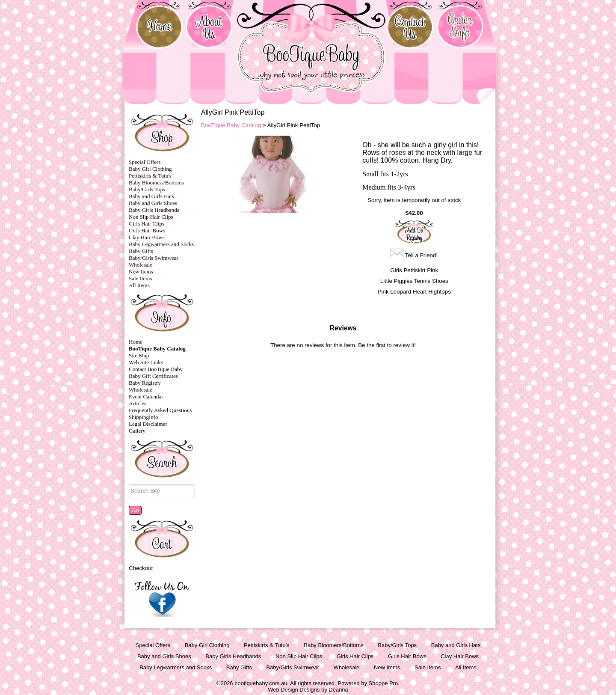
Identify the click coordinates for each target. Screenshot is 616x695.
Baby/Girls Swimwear (154, 258)
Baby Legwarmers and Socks (161, 244)
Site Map (139, 355)
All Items (139, 285)
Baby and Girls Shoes (153, 203)
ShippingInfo (144, 417)
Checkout (141, 568)
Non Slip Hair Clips (151, 217)
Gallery (137, 431)
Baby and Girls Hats (151, 196)
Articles (138, 403)
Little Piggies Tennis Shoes (414, 281)
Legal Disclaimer (148, 424)
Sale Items (141, 278)
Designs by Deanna (324, 690)
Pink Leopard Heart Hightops (414, 292)
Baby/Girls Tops (147, 189)
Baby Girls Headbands (154, 210)
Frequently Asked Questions (160, 410)
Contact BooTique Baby (156, 369)
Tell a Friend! (421, 255)
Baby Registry (145, 383)
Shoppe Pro (384, 683)
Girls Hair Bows (147, 230)
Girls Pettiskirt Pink (414, 270)
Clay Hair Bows (147, 237)
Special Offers (145, 162)
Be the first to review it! (387, 345)
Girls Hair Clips (147, 224)
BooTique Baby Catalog (157, 349)
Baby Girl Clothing (150, 169)
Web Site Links (146, 362)
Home (136, 342)
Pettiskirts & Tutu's (150, 176)
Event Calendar (146, 397)
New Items (141, 272)
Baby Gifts (141, 251)
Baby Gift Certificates (153, 376)
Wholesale (141, 265)
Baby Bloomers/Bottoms (156, 183)
